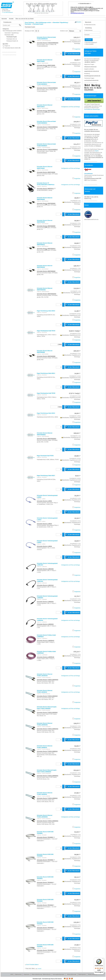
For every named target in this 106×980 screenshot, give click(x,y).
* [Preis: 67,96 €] (77, 793)
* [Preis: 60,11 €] (77, 877)
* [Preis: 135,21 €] (77, 37)
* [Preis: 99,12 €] (77, 83)
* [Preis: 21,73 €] (77, 596)
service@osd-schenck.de (91, 80)
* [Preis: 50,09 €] (77, 60)
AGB (12, 974)
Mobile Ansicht (92, 974)
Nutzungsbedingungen (58, 974)
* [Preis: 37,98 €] (77, 945)
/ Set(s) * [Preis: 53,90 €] (75, 331)
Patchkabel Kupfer (30, 27)
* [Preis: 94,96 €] (77, 855)
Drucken (79, 22)
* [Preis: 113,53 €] (77, 288)
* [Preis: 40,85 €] (77, 198)
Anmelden (89, 40)
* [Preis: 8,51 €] (78, 476)
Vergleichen (77, 49)
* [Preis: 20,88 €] (77, 456)
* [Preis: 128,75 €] (77, 266)
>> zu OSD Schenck (7, 12)
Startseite (4, 19)
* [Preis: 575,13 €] (77, 652)
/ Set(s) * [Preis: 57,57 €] (75, 393)
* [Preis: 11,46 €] (77, 311)
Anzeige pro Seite (30, 31)
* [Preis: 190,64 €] (77, 433)
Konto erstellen (90, 44)
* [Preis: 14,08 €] (77, 373)
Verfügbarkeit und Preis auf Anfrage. (71, 107)
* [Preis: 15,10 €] (77, 518)
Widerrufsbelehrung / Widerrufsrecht (41, 974)
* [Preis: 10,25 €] (77, 496)
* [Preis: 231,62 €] (77, 770)
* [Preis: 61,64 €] (77, 832)
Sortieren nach (64, 31)
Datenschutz (18, 974)
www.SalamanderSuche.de (91, 219)
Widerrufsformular (72, 974)
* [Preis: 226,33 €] (77, 351)
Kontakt (11, 19)
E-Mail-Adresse (88, 30)
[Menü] (103, 959)
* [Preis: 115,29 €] (77, 922)
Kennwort (87, 35)
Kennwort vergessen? (91, 43)
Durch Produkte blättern (32, 965)
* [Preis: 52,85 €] (77, 746)
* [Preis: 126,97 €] (77, 723)
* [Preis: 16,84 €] (77, 541)
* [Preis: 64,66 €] (77, 243)
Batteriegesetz (82, 974)
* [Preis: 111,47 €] (77, 144)
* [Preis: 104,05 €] (77, 122)
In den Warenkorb (72, 54)
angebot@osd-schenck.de (92, 71)
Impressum (27, 974)
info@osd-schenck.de (90, 67)
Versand (39, 969)
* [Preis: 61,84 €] (77, 900)
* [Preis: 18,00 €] (77, 413)
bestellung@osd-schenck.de (92, 76)
